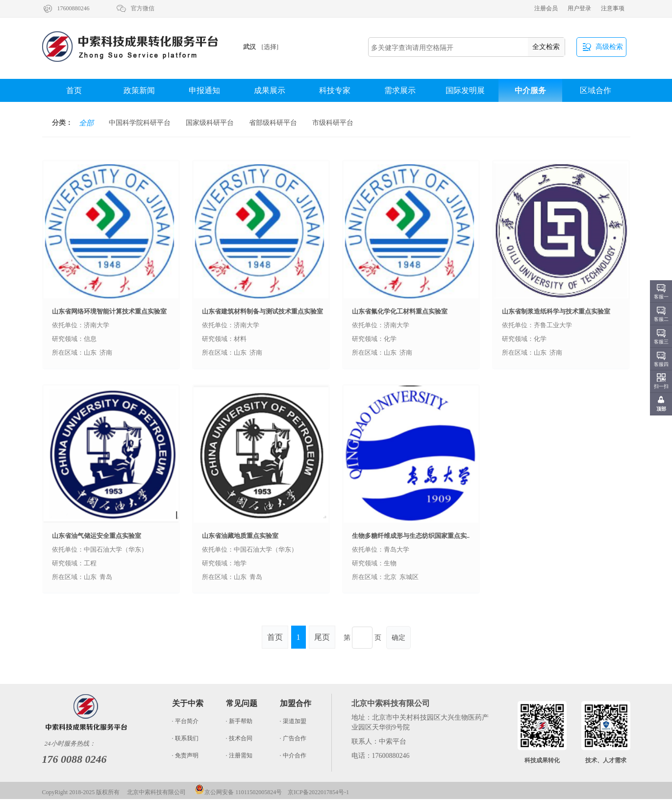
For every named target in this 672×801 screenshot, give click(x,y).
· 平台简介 (185, 721)
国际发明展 (465, 90)
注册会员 (546, 8)
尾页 (322, 637)
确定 (398, 638)
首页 (74, 90)
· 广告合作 (293, 738)
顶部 (661, 409)
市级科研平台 (333, 123)
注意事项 (613, 8)
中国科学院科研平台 (140, 123)
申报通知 (204, 90)
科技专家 (335, 90)
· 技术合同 (239, 738)
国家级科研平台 (210, 123)
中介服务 (530, 90)
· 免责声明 (185, 755)
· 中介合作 (293, 755)
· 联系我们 (185, 738)
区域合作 (596, 90)
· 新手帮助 (239, 721)
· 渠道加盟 (293, 721)
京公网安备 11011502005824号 (238, 792)
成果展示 (270, 90)
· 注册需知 (239, 755)
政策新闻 (139, 90)
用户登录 (579, 8)
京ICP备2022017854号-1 (318, 792)
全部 (86, 123)
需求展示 (400, 90)
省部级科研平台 (273, 123)
